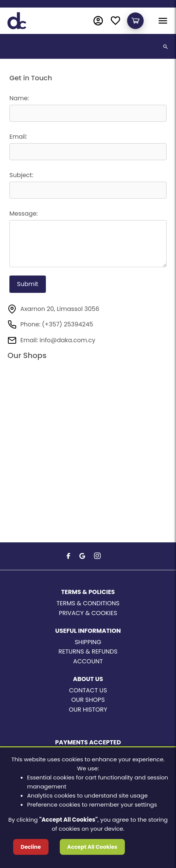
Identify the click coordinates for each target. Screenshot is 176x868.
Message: (24, 214)
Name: (19, 98)
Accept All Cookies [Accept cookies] (92, 847)
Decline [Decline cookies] (31, 847)
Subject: (21, 175)
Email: (18, 137)
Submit (28, 284)
